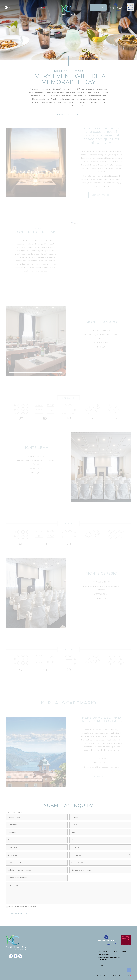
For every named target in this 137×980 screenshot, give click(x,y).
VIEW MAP (103, 965)
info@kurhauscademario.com (25, 8)
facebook (16, 956)
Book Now (98, 8)
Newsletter (103, 976)
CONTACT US (103, 960)
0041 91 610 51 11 (19, 8)
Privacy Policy (118, 976)
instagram (20, 956)
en (41, 8)
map (30, 8)
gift (36, 8)
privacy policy (32, 907)
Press (92, 976)
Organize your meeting (69, 115)
